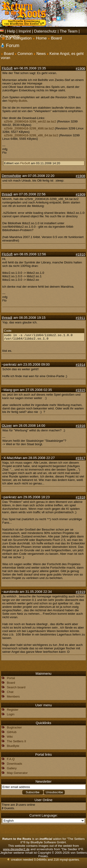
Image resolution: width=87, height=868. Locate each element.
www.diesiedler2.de (16, 849)
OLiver (7, 426)
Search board (16, 687)
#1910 (80, 254)
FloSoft (7, 68)
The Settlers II (16, 741)
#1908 (80, 176)
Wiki (10, 737)
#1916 (80, 426)
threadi (7, 194)
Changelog (10, 36)
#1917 (80, 458)
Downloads (14, 764)
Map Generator (17, 773)
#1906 (80, 69)
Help (11, 31)
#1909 (80, 194)
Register (13, 710)
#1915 (80, 390)
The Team (69, 31)
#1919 (80, 592)
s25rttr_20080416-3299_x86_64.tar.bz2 (31, 135)
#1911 (80, 318)
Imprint (25, 31)
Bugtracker (14, 727)
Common (25, 54)
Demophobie (11, 176)
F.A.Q (11, 759)
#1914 (80, 365)
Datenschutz (45, 31)
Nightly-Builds (18, 101)
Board (9, 54)
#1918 (80, 497)
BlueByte (13, 746)
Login (11, 714)
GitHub (11, 732)
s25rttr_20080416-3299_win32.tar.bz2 (30, 121)
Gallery (12, 768)
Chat (10, 692)
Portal (11, 678)
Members (13, 696)
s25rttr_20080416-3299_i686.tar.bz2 (29, 128)
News (41, 54)
